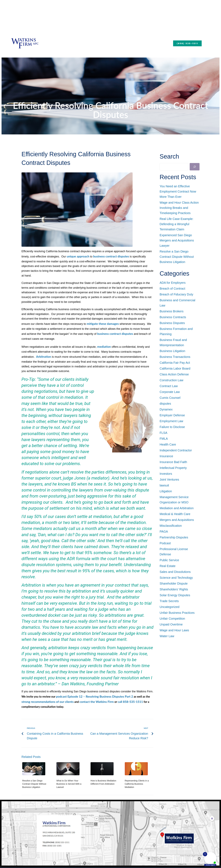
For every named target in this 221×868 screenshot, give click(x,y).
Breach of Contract (172, 289)
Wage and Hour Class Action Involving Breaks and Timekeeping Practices (179, 208)
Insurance (166, 456)
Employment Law (171, 421)
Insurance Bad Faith (173, 462)
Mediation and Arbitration (177, 508)
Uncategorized (170, 607)
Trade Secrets (169, 601)
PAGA (164, 532)
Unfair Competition (172, 619)
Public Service (169, 560)
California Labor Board (175, 368)
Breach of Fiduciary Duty (176, 294)
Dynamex (166, 409)
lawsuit (164, 485)
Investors (166, 474)
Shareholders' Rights (174, 589)
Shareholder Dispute (174, 583)
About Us (63, 42)
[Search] (195, 167)
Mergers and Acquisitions (177, 520)
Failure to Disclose (172, 427)
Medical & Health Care (175, 514)
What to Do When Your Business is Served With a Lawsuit (69, 776)
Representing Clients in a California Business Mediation (137, 776)
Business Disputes (172, 323)
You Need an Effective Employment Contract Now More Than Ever (178, 191)
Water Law (167, 636)
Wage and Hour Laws (174, 630)
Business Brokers (172, 311)
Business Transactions (175, 357)
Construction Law (172, 380)
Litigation (166, 491)
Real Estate (168, 566)
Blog (150, 42)
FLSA (163, 433)
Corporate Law (170, 392)
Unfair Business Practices (177, 613)
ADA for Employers (173, 283)
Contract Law (169, 386)
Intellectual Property (173, 468)
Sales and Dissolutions (175, 572)
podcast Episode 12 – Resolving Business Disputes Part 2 (91, 689)
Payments (169, 42)
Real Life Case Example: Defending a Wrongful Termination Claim (176, 224)
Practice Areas (123, 42)
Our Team (90, 42)
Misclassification (171, 526)
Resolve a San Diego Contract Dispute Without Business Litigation (34, 776)
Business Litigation (172, 351)
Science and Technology (176, 578)
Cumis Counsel (170, 398)
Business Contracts (173, 317)
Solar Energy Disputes (175, 595)
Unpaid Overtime (171, 624)
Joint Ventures (169, 480)
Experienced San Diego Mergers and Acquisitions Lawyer (177, 240)
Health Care (168, 444)
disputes (165, 404)
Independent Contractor (176, 450)
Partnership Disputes (174, 537)
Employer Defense (172, 415)
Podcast (165, 543)
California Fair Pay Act (175, 363)
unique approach (77, 256)
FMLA (164, 439)
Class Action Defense (174, 374)
